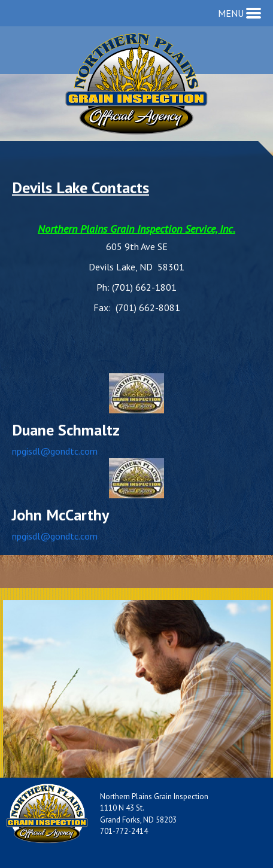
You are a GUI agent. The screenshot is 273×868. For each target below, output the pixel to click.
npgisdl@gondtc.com (55, 451)
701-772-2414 (124, 831)
